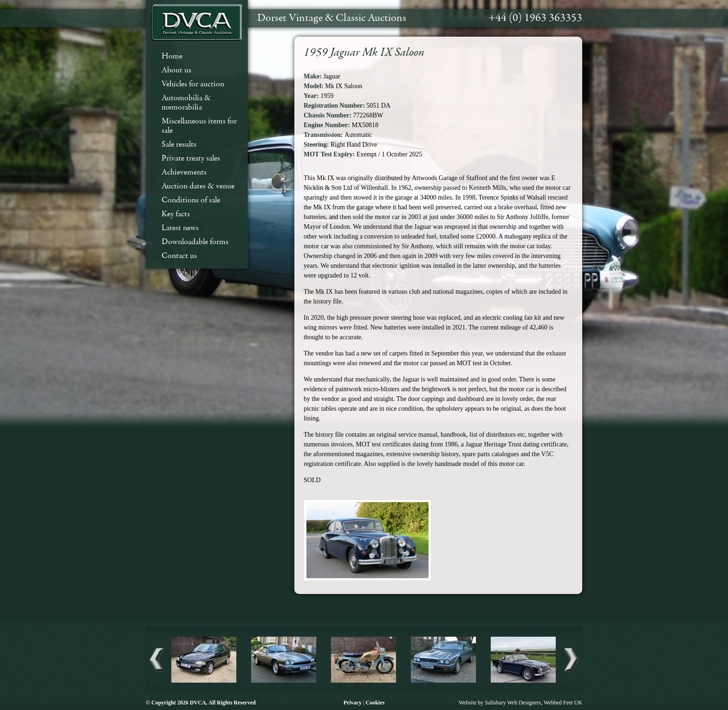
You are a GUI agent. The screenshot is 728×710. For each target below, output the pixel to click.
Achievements (184, 172)
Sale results (179, 145)
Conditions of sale (191, 200)
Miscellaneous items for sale (199, 126)
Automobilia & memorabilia (186, 103)
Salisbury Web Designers (513, 703)
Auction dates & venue (198, 186)
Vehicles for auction (193, 84)
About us (176, 70)
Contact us (179, 256)
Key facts (176, 214)
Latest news (180, 228)
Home (172, 56)
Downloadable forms (195, 242)
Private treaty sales (191, 158)
